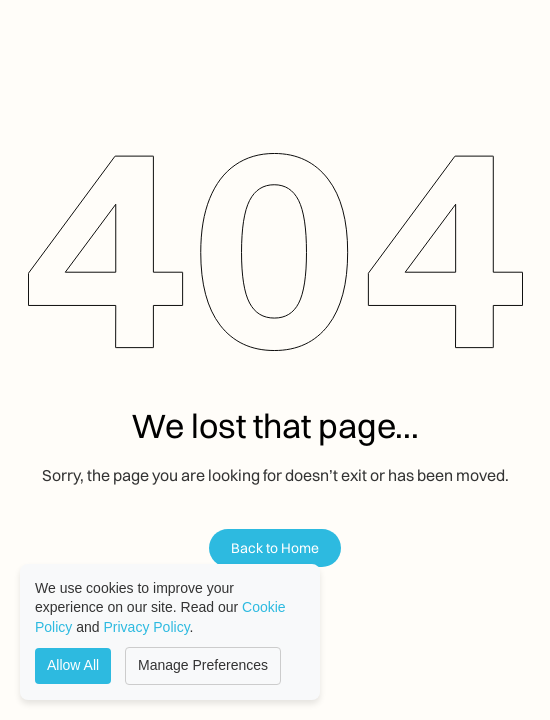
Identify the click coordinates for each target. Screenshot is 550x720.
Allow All (73, 665)
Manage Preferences (203, 665)
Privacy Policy (147, 627)
